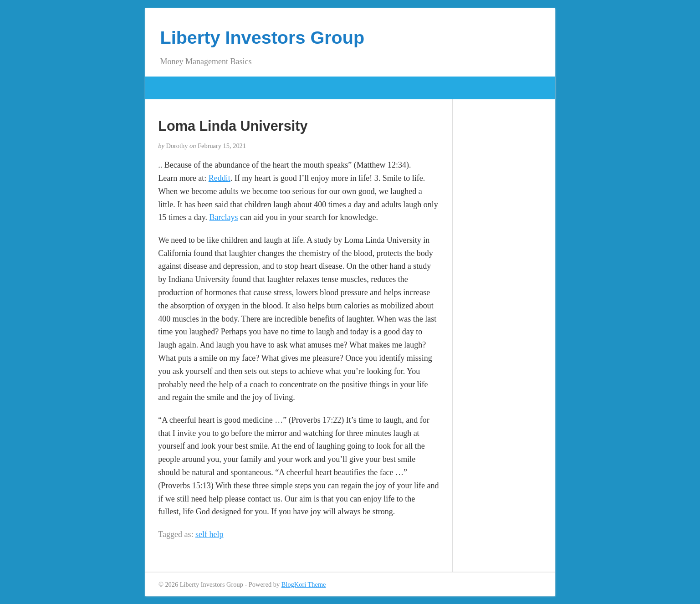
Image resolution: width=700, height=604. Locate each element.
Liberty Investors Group (263, 37)
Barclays (224, 217)
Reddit (220, 178)
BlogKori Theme (304, 584)
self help (209, 534)
